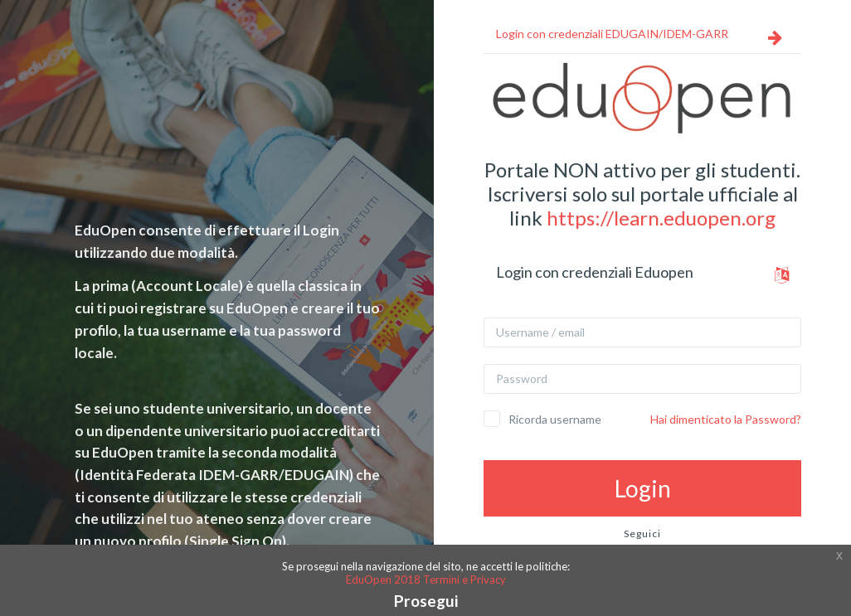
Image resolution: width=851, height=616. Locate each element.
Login (643, 488)
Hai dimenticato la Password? (726, 419)
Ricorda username (555, 419)
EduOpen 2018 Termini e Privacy (426, 580)
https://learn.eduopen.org (661, 218)
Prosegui (426, 601)
